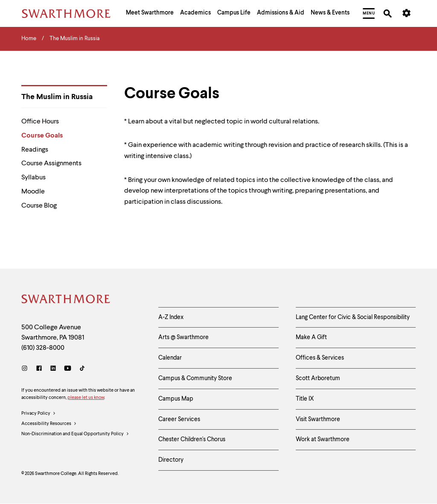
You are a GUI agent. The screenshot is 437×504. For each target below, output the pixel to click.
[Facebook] (39, 369)
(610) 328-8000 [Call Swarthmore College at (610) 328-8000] (43, 348)
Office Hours (40, 122)
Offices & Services (320, 358)
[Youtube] (68, 369)
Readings (35, 150)
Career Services (179, 419)
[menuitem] (150, 14)
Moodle (33, 192)
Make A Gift (311, 337)
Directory (171, 460)
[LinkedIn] (53, 369)
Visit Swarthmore (318, 419)
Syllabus (34, 178)
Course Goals (42, 136)
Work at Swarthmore (323, 440)
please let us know (86, 398)
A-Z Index (171, 317)
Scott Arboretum (318, 378)
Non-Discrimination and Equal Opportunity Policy (75, 434)
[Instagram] (26, 369)
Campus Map (176, 399)
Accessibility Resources (49, 424)
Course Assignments (51, 164)
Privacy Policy (39, 414)
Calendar (170, 358)
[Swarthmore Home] (66, 300)
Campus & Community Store (195, 378)
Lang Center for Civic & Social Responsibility (353, 317)
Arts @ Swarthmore (184, 337)
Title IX (305, 399)
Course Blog (39, 206)
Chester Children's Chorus (192, 440)
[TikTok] (82, 369)
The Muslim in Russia (57, 97)
